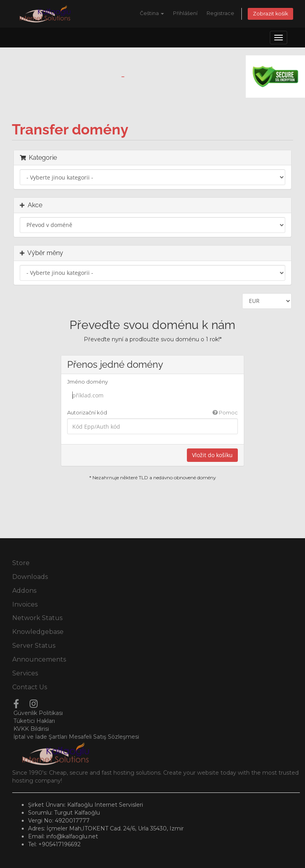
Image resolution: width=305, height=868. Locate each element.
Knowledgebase (38, 632)
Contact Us (30, 687)
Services (25, 673)
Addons (24, 591)
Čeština (152, 13)
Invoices (25, 604)
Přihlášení (185, 13)
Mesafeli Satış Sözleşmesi (104, 737)
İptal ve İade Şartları (40, 737)
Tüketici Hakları (34, 721)
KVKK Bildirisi (31, 729)
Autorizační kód (153, 413)
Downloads (30, 577)
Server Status (34, 646)
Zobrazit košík (270, 14)
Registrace (220, 13)
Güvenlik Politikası (38, 713)
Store (21, 563)
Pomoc (225, 412)
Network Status (37, 618)
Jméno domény (88, 382)
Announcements (39, 659)
